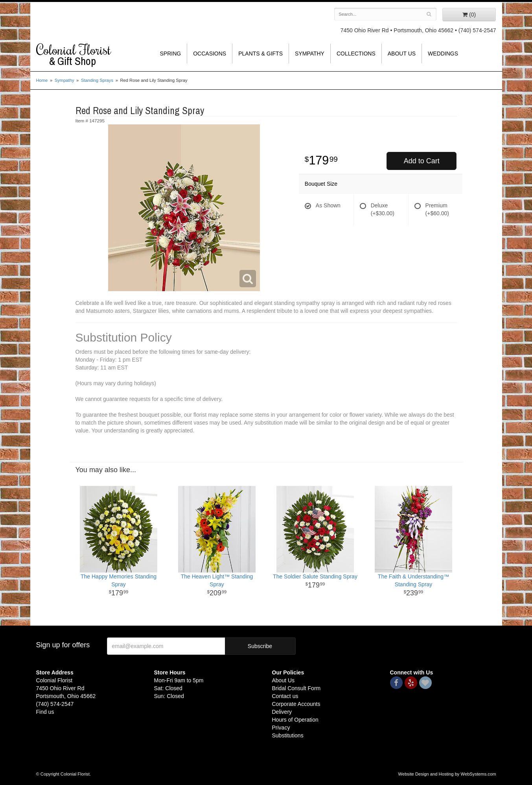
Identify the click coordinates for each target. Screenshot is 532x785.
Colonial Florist (89, 55)
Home (42, 80)
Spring (171, 54)
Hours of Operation (295, 720)
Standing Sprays (97, 80)
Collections (356, 54)
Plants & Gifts (260, 54)
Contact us (285, 696)
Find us (45, 712)
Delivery (282, 712)
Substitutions (288, 735)
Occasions (210, 54)
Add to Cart (422, 161)
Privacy (281, 728)
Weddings (443, 54)
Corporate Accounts (296, 704)
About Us (402, 54)
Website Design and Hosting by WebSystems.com (447, 774)
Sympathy (310, 54)
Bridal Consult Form (296, 688)
